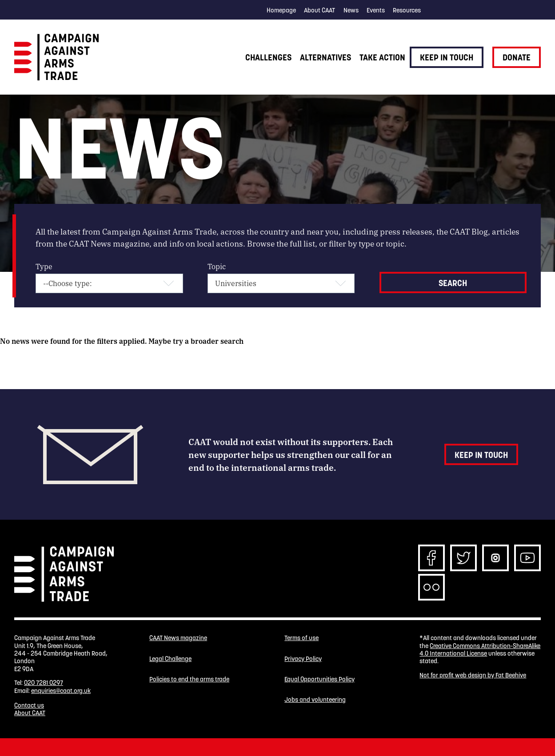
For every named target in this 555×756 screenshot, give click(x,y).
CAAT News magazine (178, 638)
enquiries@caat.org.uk (61, 691)
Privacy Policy (303, 659)
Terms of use (301, 638)
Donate (517, 57)
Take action (382, 57)
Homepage (281, 10)
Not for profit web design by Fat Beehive (473, 675)
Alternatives (325, 57)
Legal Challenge (170, 659)
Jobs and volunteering (315, 700)
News (351, 10)
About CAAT (319, 10)
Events (376, 10)
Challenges (268, 57)
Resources (407, 10)
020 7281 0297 (44, 683)
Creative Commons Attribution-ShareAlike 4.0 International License (480, 650)
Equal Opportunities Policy (319, 679)
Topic (217, 266)
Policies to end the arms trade (189, 679)
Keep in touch (447, 57)
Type (44, 266)
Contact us (29, 705)
